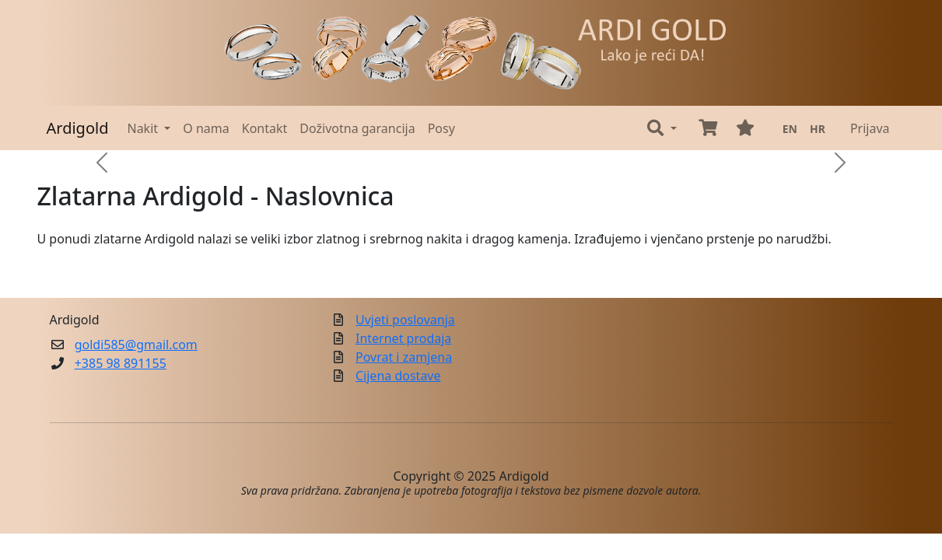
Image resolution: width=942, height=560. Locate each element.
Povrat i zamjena (404, 357)
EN (790, 129)
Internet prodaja (403, 338)
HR (818, 129)
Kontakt (265, 128)
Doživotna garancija (357, 128)
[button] (662, 128)
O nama (206, 128)
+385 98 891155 (121, 363)
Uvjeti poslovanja (405, 320)
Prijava (870, 128)
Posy (441, 128)
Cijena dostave (398, 376)
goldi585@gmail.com (136, 345)
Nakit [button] (144, 128)
